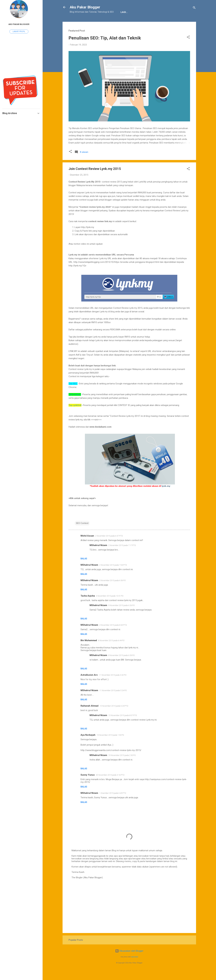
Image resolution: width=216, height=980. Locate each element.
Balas (84, 568)
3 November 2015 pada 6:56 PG (112, 590)
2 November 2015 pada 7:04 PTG (113, 574)
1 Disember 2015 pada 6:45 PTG (113, 802)
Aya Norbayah (88, 744)
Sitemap (137, 21)
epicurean (135, 966)
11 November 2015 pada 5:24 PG (113, 700)
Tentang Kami (81, 21)
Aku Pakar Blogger (85, 7)
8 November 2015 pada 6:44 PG (111, 650)
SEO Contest (82, 532)
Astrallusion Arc (89, 684)
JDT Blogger (119, 21)
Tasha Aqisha (88, 605)
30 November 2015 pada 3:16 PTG (110, 784)
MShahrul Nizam (98, 555)
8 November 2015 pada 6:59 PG (121, 665)
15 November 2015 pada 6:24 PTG (114, 715)
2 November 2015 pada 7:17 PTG (122, 555)
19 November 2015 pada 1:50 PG (110, 744)
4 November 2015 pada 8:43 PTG (113, 634)
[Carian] (194, 8)
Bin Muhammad (89, 650)
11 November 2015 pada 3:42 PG (113, 684)
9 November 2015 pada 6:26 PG (121, 615)
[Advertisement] (129, 914)
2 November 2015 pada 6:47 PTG (109, 545)
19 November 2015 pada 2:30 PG (122, 765)
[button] (188, 47)
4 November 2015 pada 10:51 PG (110, 605)
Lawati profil (19, 32)
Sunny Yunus (88, 784)
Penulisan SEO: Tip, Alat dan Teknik (105, 47)
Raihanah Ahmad (89, 715)
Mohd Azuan (87, 545)
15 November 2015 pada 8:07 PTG (123, 725)
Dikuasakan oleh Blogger (129, 960)
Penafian (100, 21)
